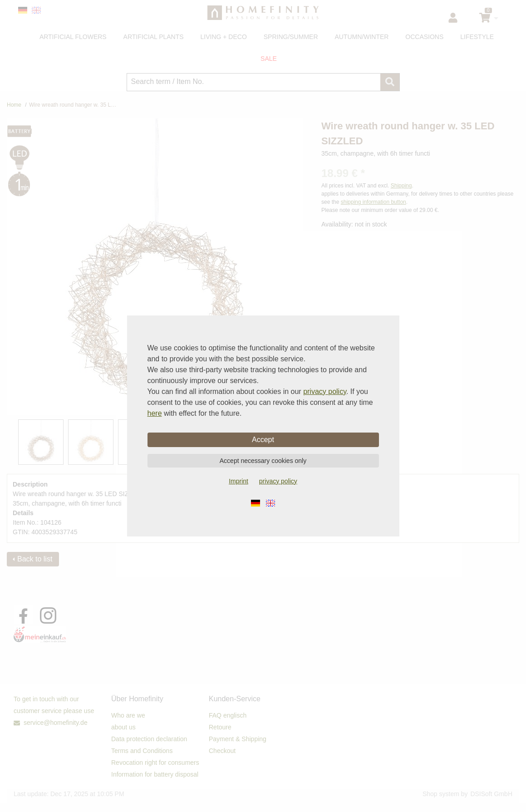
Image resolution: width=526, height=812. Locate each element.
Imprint (238, 481)
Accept (263, 440)
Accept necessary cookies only (263, 461)
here (155, 413)
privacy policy (325, 391)
